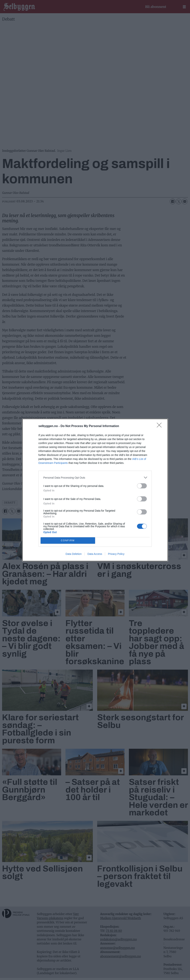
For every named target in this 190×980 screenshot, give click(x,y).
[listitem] (95, 478)
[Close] (160, 426)
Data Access (95, 554)
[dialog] (95, 490)
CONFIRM (68, 541)
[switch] (142, 486)
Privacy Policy (116, 554)
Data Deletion (74, 554)
